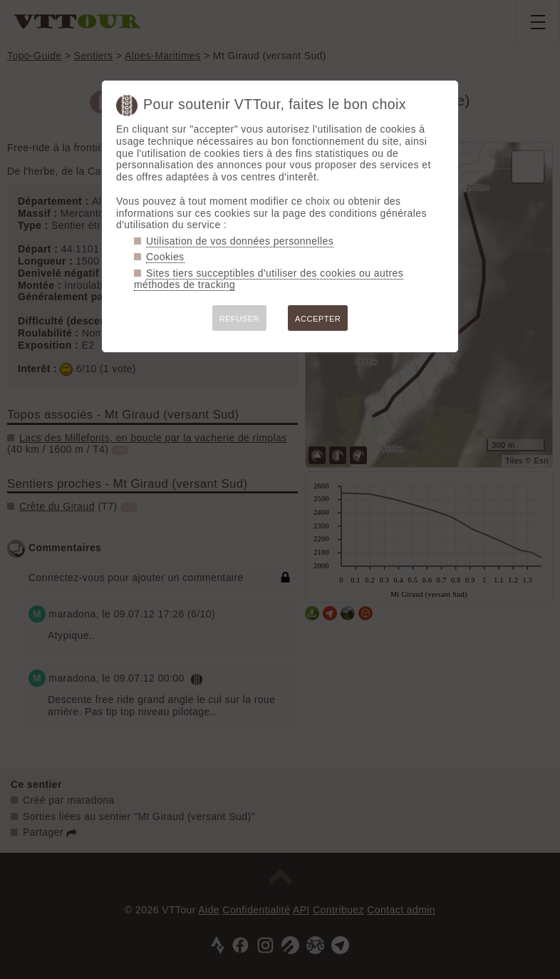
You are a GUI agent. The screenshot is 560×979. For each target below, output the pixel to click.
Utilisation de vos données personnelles (240, 241)
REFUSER (239, 319)
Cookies (165, 257)
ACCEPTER (318, 319)
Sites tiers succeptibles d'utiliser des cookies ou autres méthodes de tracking (269, 279)
